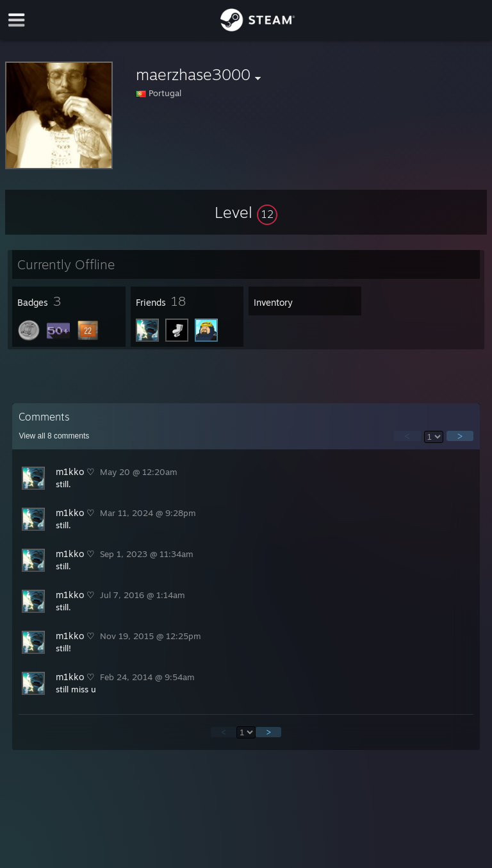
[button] (246, 212)
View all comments (54, 436)
